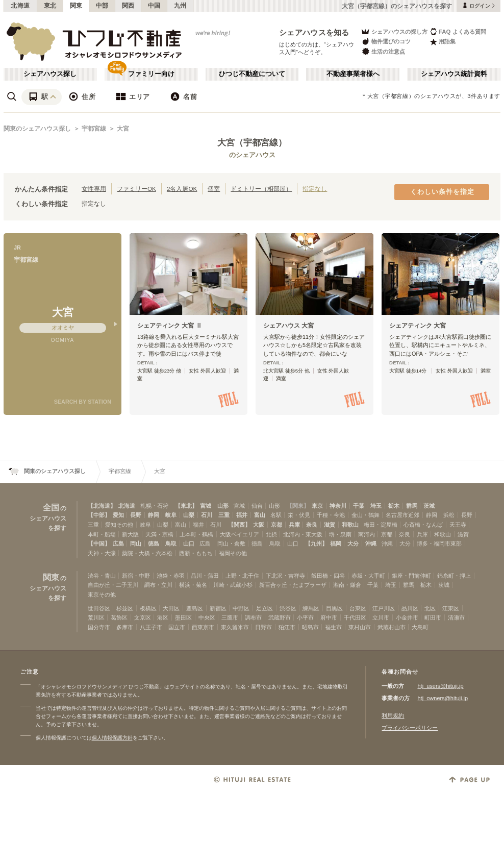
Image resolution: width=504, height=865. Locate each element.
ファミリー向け (151, 74)
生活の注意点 (383, 51)
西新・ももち (196, 553)
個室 (214, 189)
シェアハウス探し (50, 74)
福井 (242, 515)
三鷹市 (230, 617)
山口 (189, 543)
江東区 (451, 608)
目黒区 (334, 608)
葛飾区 (119, 617)
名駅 (276, 515)
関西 (128, 6)
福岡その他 (233, 553)
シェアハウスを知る (314, 32)
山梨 (189, 515)
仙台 (257, 506)
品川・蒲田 (205, 576)
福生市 (333, 627)
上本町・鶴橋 (196, 534)
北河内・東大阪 (303, 534)
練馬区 (311, 608)
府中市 (329, 617)
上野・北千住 (242, 576)
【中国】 (99, 543)
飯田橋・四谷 (328, 576)
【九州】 (316, 543)
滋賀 (330, 525)
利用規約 (393, 715)
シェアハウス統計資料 (454, 74)
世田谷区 (99, 608)
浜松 (449, 515)
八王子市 (151, 627)
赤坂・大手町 (368, 576)
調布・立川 (158, 585)
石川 (207, 515)
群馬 (412, 506)
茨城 (429, 506)
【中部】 (99, 515)
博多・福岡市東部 (439, 543)
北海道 (20, 6)
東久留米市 (235, 627)
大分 (353, 543)
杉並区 (125, 608)
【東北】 (186, 506)
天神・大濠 (102, 553)
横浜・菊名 (193, 585)
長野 (136, 515)
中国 (154, 6)
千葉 (359, 506)
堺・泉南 (340, 534)
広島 (118, 543)
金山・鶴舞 (366, 515)
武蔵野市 (280, 617)
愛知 (118, 515)
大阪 (259, 525)
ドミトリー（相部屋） (261, 189)
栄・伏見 (299, 515)
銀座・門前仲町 (411, 576)
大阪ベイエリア (240, 534)
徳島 (154, 543)
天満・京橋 (159, 534)
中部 (102, 6)
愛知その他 (119, 525)
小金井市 (407, 617)
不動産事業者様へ (353, 74)
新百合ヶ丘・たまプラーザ (293, 585)
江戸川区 (384, 608)
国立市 (177, 627)
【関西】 (239, 525)
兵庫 (294, 525)
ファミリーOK (136, 189)
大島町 (420, 627)
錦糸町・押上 (454, 576)
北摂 (271, 534)
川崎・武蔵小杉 (233, 585)
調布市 (253, 617)
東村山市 (360, 627)
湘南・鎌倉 (347, 585)
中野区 (241, 608)
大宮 (123, 129)
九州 (180, 6)
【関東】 (298, 506)
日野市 (263, 627)
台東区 (358, 608)
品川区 (410, 608)
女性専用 (94, 189)
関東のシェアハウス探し (37, 129)
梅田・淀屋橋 (381, 525)
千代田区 (355, 617)
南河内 (367, 534)
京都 (276, 525)
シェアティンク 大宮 (418, 326)
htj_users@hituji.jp (440, 686)
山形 (223, 506)
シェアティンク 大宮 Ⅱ (170, 326)
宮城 (206, 506)
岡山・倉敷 (231, 543)
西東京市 (203, 627)
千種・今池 (331, 515)
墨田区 (183, 617)
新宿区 (218, 608)
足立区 (264, 608)
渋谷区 (288, 608)
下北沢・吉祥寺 (285, 576)
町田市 (433, 617)
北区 (430, 608)
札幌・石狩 (154, 506)
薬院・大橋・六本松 (147, 553)
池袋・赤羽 (171, 576)
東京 (317, 506)
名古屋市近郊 (402, 515)
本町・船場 (102, 534)
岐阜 (171, 515)
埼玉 (376, 506)
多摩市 (125, 627)
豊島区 (195, 608)
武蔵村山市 (392, 627)
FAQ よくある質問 (458, 31)
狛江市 (287, 627)
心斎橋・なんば (423, 525)
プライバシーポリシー (410, 728)
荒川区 (96, 617)
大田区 (171, 608)
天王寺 (458, 525)
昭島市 (310, 627)
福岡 (336, 543)
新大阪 (130, 534)
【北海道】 (102, 506)
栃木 (394, 506)
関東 (76, 6)
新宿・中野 (136, 576)
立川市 (381, 617)
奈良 (312, 525)
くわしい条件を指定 (442, 192)
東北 (50, 6)
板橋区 (148, 608)
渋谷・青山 (102, 576)
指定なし (315, 189)
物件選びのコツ (386, 42)
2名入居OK (182, 189)
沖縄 (371, 543)
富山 (260, 515)
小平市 (305, 617)
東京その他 (102, 595)
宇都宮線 (94, 129)
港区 (163, 617)
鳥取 (171, 543)
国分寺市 (99, 627)
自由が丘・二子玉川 (113, 585)
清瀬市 (456, 617)
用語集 (443, 42)
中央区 (207, 617)
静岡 (154, 515)
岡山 (136, 543)
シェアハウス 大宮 (288, 326)
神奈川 (338, 506)
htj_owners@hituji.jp (443, 698)
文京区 (143, 617)
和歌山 (350, 525)
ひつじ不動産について (252, 74)
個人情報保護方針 (112, 738)
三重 (224, 515)
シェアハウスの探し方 (394, 31)
